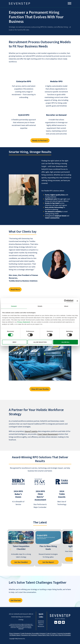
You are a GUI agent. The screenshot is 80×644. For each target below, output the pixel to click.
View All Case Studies (40, 389)
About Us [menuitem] (41, 623)
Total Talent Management (48, 434)
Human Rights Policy (44, 635)
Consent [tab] (14, 306)
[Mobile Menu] (69, 4)
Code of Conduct (52, 633)
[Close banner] (77, 301)
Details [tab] (40, 306)
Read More (15, 289)
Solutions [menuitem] (41, 621)
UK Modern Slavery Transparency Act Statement (24, 635)
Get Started (16, 600)
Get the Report (48, 562)
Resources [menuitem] (41, 626)
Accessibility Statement (39, 633)
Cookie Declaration (26, 633)
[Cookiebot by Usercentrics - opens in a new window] (65, 301)
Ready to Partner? (40, 140)
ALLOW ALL (66, 342)
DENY (14, 342)
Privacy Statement (24, 322)
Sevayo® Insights (31, 431)
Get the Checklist (21, 562)
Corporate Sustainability (64, 633)
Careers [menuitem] (41, 625)
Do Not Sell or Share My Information (61, 635)
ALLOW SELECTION (40, 342)
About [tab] (66, 306)
